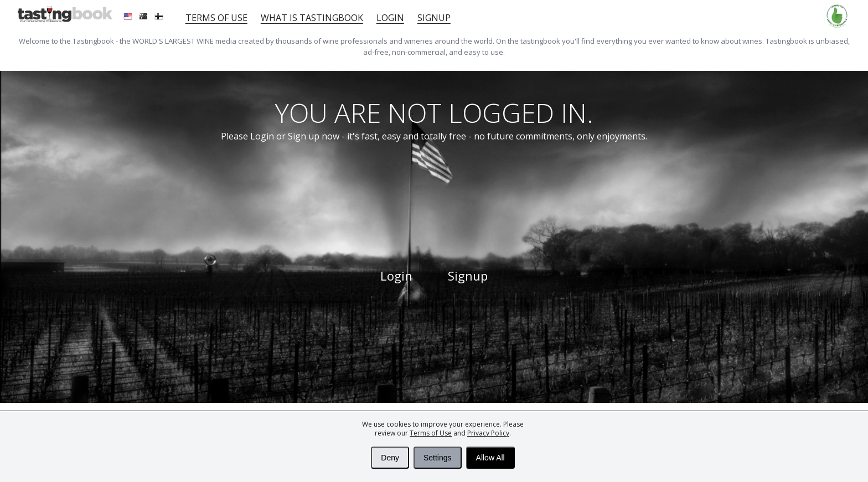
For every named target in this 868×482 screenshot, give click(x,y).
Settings (438, 458)
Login (390, 18)
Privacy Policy (488, 433)
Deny (390, 458)
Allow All (490, 458)
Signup (434, 18)
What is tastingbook (312, 18)
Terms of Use (431, 433)
